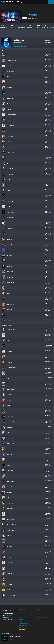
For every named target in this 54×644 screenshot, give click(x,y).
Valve (14, 619)
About (21, 618)
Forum (37, 18)
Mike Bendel (10, 615)
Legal (20, 622)
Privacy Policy (22, 626)
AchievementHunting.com (43, 618)
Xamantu (9, 617)
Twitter (39, 614)
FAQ (20, 612)
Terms (21, 628)
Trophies (25, 18)
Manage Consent (23, 624)
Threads (39, 612)
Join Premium (22, 630)
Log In (51, 2)
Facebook (39, 616)
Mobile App (22, 614)
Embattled (26, 15)
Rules (20, 616)
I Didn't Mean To (20, 40)
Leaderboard (31, 18)
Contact (21, 620)
